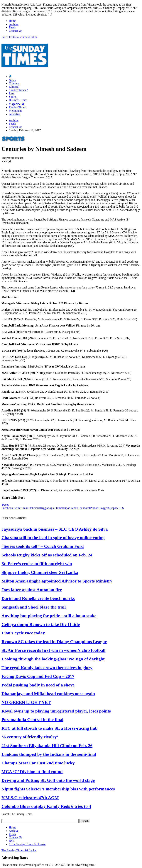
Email (25, 508)
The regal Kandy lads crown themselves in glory (47, 668)
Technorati (84, 508)
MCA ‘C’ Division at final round (32, 772)
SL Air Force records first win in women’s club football (53, 650)
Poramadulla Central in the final (32, 720)
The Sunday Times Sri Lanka (27, 844)
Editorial (14, 87)
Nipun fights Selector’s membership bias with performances (58, 789)
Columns (14, 83)
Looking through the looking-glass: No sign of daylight (53, 659)
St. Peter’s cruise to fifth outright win (37, 564)
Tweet (5, 505)
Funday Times (17, 107)
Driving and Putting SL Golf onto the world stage (48, 780)
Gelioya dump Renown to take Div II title (41, 624)
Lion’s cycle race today (23, 633)
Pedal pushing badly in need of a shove (38, 685)
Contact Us (16, 31)
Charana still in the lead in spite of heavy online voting (53, 538)
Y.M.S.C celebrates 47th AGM (30, 798)
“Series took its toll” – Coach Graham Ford (43, 546)
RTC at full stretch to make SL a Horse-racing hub (49, 728)
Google (50, 508)
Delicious (34, 508)
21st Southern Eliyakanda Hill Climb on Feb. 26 (47, 746)
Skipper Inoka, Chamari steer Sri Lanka (40, 572)
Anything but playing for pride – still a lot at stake (49, 616)
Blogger (103, 508)
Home (12, 21)
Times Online (29, 37)
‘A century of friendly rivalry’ (30, 737)
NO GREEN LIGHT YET (26, 702)
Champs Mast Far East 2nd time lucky (38, 763)
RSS (121, 508)
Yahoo (95, 508)
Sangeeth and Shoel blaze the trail (34, 607)
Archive (14, 24)
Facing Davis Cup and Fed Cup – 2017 (38, 676)
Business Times (18, 100)
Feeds (12, 27)
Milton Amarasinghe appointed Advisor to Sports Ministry (57, 581)
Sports (13, 97)
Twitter (17, 508)
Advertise (15, 114)
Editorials (15, 37)
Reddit (74, 508)
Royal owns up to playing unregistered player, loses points (56, 711)
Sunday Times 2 (18, 90)
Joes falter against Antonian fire (32, 590)
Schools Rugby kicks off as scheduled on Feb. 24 (47, 555)
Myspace (113, 508)
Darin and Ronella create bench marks (38, 598)
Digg (43, 508)
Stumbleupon (62, 508)
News (12, 80)
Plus (11, 93)
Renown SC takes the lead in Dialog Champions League (54, 642)
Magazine (17, 104)
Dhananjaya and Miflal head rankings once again (48, 694)
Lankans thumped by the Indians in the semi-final (49, 754)
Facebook (7, 508)
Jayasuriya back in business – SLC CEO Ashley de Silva (55, 529)
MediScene (16, 111)
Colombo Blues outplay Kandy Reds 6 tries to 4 (46, 806)
